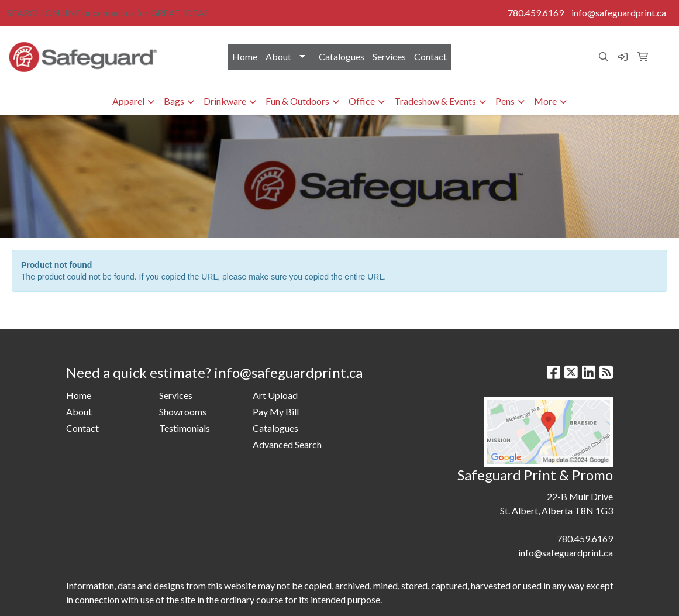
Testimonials (185, 428)
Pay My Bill (276, 412)
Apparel (128, 101)
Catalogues (342, 56)
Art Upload (275, 395)
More (545, 101)
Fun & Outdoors (297, 101)
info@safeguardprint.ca (619, 13)
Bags (174, 101)
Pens (505, 101)
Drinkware (225, 101)
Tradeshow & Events (435, 101)
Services (389, 56)
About (278, 56)
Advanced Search (287, 444)
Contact (430, 56)
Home (245, 56)
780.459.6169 (536, 13)
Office (362, 101)
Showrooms (183, 412)
